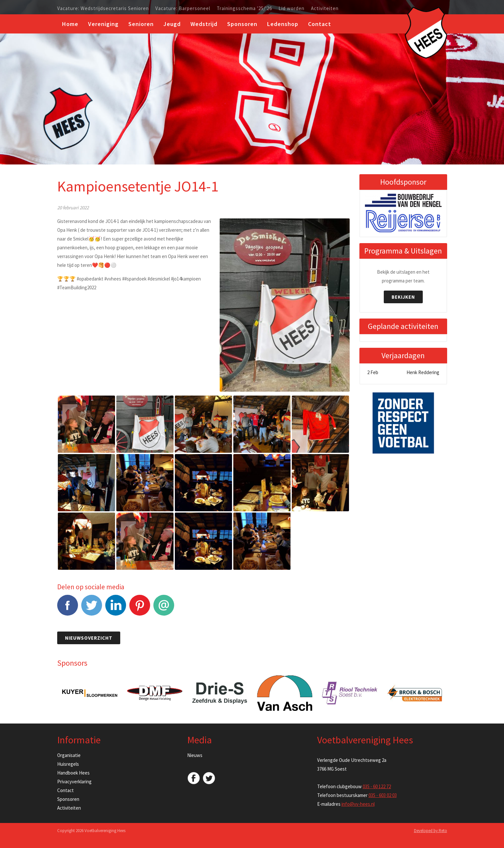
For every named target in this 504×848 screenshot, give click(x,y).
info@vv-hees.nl (358, 804)
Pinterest (140, 609)
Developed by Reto (431, 831)
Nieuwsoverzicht (89, 638)
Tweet (92, 609)
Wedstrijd (204, 24)
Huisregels (68, 764)
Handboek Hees (73, 773)
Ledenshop (283, 24)
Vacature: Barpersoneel (183, 8)
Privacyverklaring (74, 782)
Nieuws (195, 755)
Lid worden (291, 8)
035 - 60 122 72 (377, 786)
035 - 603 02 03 (383, 795)
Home (70, 24)
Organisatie (69, 755)
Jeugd (172, 24)
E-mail (164, 609)
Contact (320, 24)
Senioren (141, 24)
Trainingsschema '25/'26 (244, 8)
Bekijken (403, 297)
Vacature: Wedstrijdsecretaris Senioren (103, 8)
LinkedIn (116, 609)
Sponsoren (242, 24)
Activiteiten (325, 8)
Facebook (68, 609)
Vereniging (103, 24)
